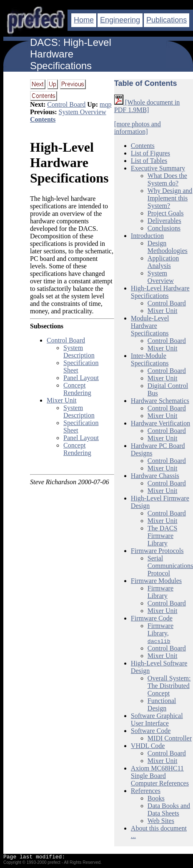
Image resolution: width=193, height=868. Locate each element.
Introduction (147, 236)
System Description (79, 351)
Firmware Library (160, 592)
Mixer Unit (62, 400)
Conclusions (164, 228)
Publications (167, 20)
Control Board (66, 104)
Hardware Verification (160, 423)
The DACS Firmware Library (163, 536)
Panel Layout (81, 378)
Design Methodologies (168, 247)
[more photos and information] (138, 128)
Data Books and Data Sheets (169, 809)
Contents (43, 119)
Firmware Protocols (157, 551)
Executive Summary (158, 168)
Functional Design (162, 704)
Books (156, 798)
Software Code (151, 731)
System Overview (83, 112)
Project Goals (166, 213)
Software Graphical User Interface (157, 719)
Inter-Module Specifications (150, 359)
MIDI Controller (170, 738)
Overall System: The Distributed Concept (169, 686)
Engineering (120, 20)
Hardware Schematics (160, 401)
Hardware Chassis (155, 476)
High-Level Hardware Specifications (69, 163)
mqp (105, 104)
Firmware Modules (156, 581)
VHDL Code (148, 746)
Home (84, 20)
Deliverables (164, 221)
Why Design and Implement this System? (170, 198)
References (146, 791)
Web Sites (161, 821)
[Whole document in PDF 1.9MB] (147, 106)
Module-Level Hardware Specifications (150, 326)
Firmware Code (152, 618)
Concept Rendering (77, 389)
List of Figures (150, 153)
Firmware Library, (160, 633)
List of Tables (149, 161)
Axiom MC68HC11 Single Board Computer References (160, 776)
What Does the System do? (167, 179)
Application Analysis (163, 262)
